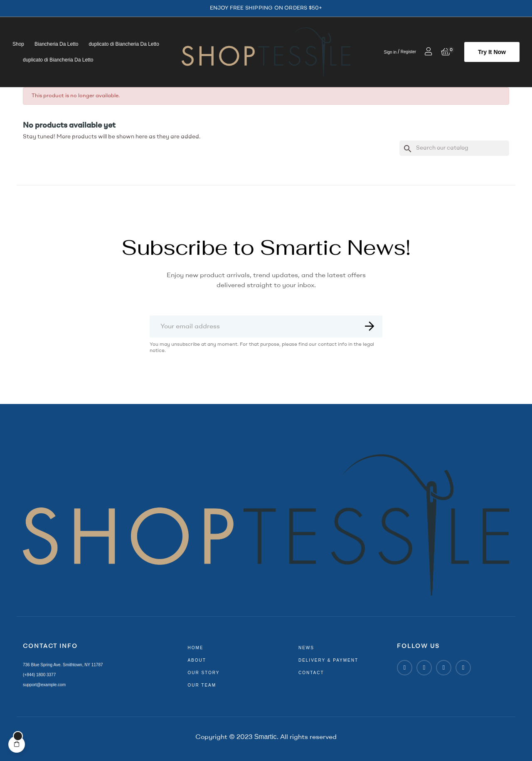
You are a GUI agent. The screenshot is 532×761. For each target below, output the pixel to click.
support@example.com (44, 685)
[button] (492, 52)
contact (311, 673)
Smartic (265, 737)
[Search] (454, 148)
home (195, 648)
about (197, 660)
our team (202, 685)
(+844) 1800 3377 (39, 675)
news (306, 648)
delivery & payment (328, 660)
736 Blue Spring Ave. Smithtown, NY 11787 (63, 665)
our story (203, 673)
